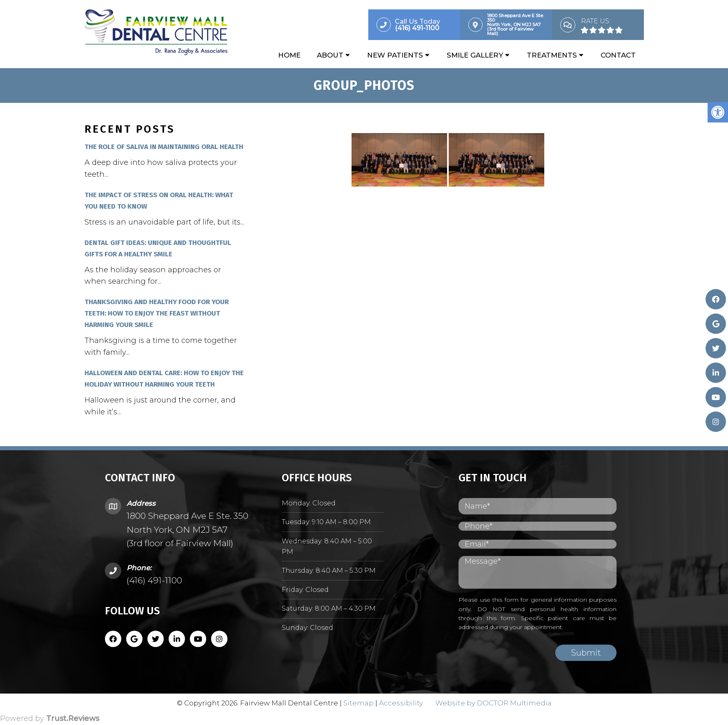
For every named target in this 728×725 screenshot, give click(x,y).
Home (289, 56)
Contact (618, 56)
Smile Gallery (475, 56)
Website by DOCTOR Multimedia (493, 703)
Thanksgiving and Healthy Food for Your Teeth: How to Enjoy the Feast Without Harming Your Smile (157, 314)
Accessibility (401, 703)
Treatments (552, 56)
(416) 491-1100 (154, 581)
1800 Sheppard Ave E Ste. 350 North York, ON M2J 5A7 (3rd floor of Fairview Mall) (187, 530)
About (330, 56)
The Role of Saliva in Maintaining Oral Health (164, 148)
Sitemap (358, 703)
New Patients (395, 56)
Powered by (50, 719)
